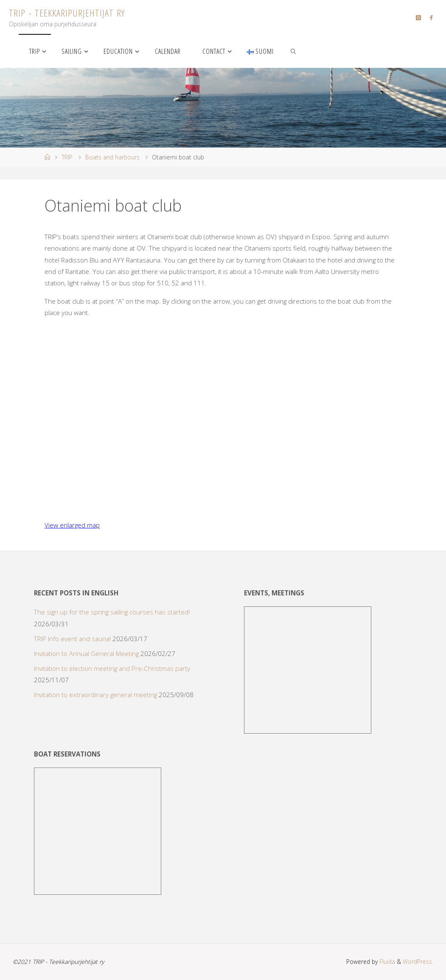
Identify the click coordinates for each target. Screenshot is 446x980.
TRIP (67, 157)
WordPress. (418, 962)
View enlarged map (72, 525)
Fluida (386, 962)
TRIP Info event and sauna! (72, 639)
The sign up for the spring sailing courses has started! (112, 612)
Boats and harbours (112, 157)
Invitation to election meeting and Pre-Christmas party (112, 668)
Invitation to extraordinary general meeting (95, 695)
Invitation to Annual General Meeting (86, 653)
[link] (294, 51)
